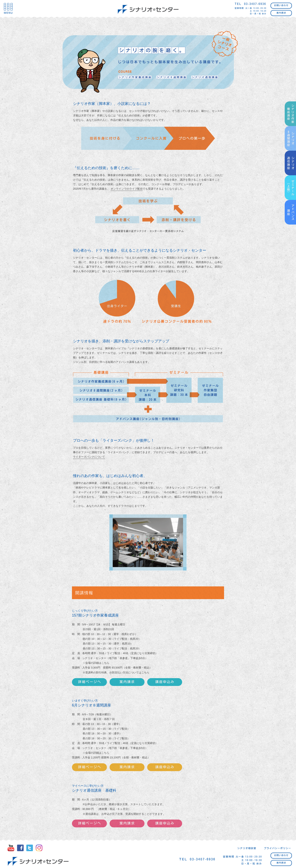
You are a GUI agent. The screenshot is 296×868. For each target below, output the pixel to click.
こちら (145, 672)
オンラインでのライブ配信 (127, 189)
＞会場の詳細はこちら (96, 663)
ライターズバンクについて (89, 457)
